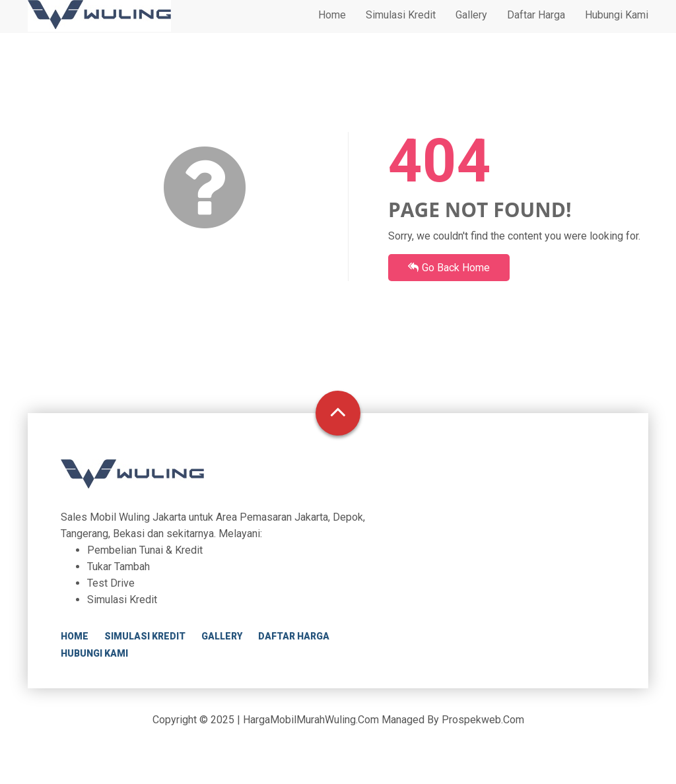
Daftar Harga (536, 27)
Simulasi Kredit (401, 27)
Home (332, 27)
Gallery (471, 27)
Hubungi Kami (617, 27)
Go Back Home (449, 268)
